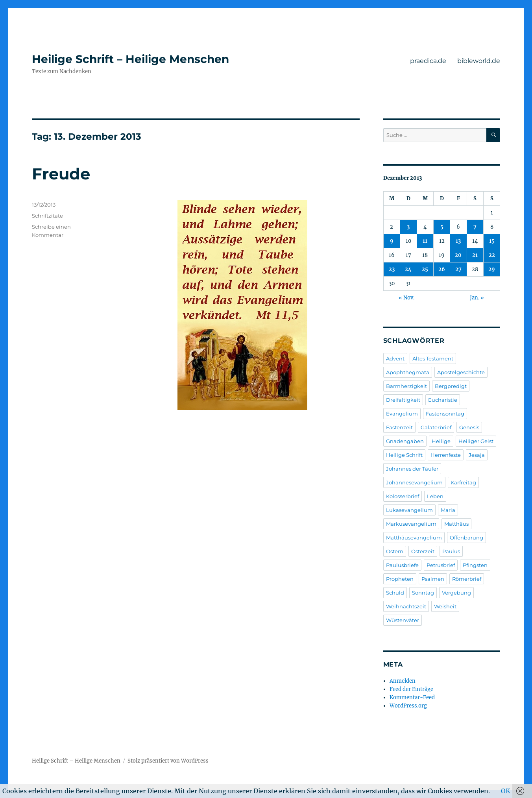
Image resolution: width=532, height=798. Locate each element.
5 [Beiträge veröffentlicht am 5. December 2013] (442, 227)
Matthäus (456, 524)
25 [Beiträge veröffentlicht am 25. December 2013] (425, 269)
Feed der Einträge (411, 689)
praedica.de (428, 61)
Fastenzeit (399, 427)
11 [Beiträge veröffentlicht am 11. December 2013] (425, 241)
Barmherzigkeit (406, 386)
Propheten (400, 579)
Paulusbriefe (402, 565)
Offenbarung (466, 538)
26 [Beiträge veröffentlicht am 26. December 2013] (442, 269)
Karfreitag (463, 482)
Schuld (395, 593)
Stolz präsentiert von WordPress (168, 761)
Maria (448, 510)
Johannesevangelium (414, 482)
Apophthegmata (408, 372)
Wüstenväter (403, 620)
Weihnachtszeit (406, 606)
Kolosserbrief (403, 496)
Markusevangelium (411, 524)
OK (506, 791)
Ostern (395, 551)
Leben (435, 496)
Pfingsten (475, 565)
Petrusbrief (441, 565)
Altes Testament (433, 358)
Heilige (441, 441)
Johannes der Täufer (412, 469)
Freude (61, 174)
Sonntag (423, 593)
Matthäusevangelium (414, 538)
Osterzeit (423, 551)
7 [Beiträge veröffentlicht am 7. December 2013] (475, 227)
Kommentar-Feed (412, 697)
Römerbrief (467, 579)
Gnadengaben (405, 441)
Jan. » (477, 298)
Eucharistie (443, 400)
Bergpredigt (451, 386)
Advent (395, 358)
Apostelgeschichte (461, 372)
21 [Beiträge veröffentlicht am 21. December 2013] (475, 255)
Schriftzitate (47, 216)
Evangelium (402, 414)
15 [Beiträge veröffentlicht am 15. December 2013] (492, 241)
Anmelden (403, 681)
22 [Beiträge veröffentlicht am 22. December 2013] (492, 255)
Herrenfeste (446, 455)
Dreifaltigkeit (403, 400)
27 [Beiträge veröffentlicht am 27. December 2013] (458, 269)
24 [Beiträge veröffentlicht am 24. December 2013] (408, 269)
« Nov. (406, 298)
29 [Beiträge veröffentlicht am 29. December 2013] (492, 269)
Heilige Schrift (404, 455)
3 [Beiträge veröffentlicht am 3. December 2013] (408, 227)
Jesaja (477, 455)
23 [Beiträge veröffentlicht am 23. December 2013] (392, 269)
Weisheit (445, 606)
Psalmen (433, 579)
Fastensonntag (445, 414)
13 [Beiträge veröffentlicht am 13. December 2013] (458, 241)
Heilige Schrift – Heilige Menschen (130, 59)
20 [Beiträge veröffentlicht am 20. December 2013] (458, 255)
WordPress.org (408, 706)
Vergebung (456, 593)
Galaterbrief (436, 427)
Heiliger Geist (476, 441)
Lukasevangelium (409, 510)
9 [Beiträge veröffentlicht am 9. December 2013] (392, 241)
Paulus (451, 551)
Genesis (469, 427)
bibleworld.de (479, 61)
